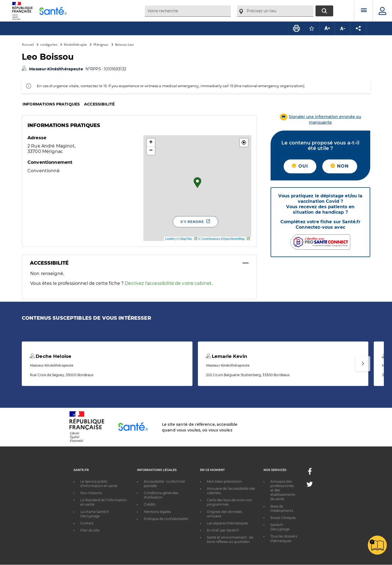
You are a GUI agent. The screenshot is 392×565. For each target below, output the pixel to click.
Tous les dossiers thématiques (284, 538)
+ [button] (151, 143)
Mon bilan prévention (224, 481)
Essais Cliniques (283, 518)
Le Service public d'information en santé (99, 484)
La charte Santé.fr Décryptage (95, 514)
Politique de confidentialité (166, 519)
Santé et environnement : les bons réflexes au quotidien (230, 540)
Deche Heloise (51, 356)
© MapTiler (185, 239)
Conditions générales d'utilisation (161, 495)
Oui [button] (300, 166)
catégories (49, 44)
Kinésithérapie (75, 44)
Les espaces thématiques (227, 523)
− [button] (151, 151)
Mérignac (101, 44)
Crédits (150, 504)
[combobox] (188, 11)
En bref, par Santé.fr (223, 530)
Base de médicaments (282, 508)
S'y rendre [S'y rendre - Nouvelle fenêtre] (192, 222)
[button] (244, 143)
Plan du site (90, 530)
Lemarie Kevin (227, 356)
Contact (87, 523)
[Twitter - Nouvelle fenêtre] (310, 485)
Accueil (28, 44)
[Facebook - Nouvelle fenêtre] (310, 473)
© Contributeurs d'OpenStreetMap (221, 239)
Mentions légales (157, 512)
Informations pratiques (51, 104)
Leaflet (170, 239)
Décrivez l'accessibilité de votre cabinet (168, 283)
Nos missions (91, 493)
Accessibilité (99, 104)
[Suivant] (363, 364)
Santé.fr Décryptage (280, 527)
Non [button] (340, 166)
